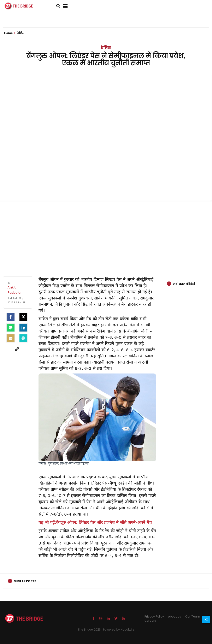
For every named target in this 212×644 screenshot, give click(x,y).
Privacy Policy (154, 616)
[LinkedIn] (23, 328)
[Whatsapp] (11, 328)
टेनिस (106, 48)
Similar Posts (25, 581)
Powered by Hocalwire (119, 630)
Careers (150, 621)
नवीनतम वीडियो (184, 284)
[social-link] (17, 349)
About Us (175, 616)
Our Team (193, 616)
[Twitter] (23, 317)
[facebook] (11, 317)
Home (10, 33)
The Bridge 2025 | (90, 630)
